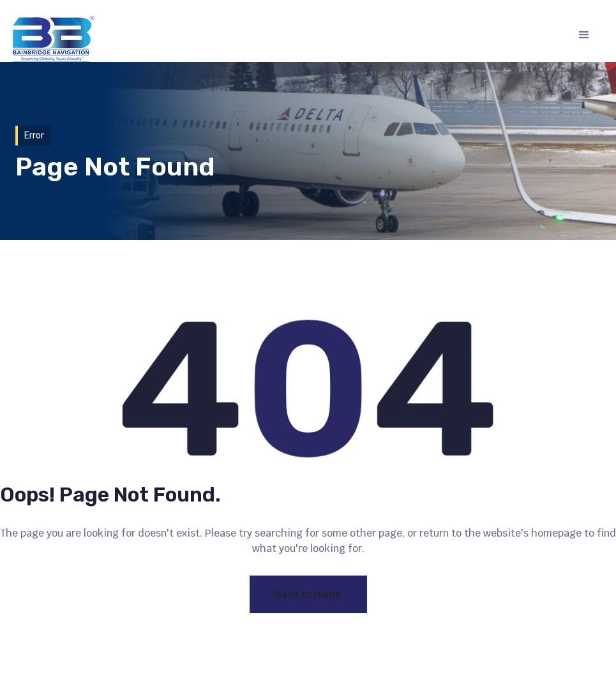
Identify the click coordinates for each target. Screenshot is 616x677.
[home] (54, 39)
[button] (584, 35)
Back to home (308, 594)
